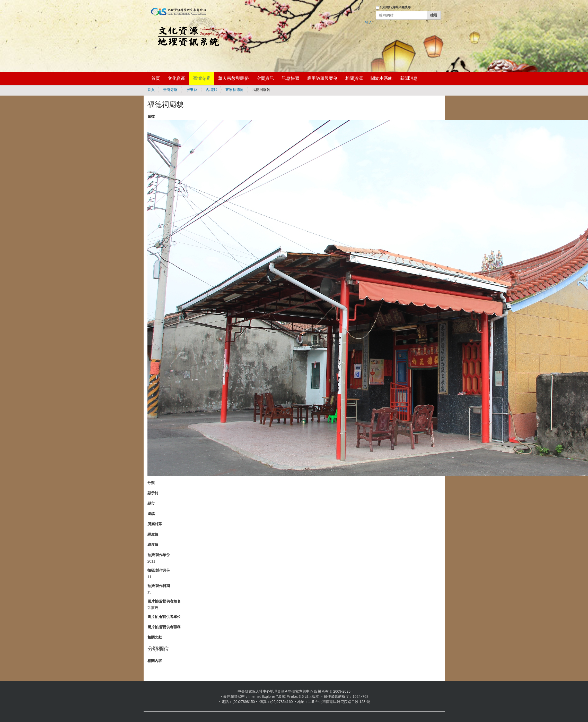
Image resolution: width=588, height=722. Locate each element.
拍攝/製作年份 (159, 555)
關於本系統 (381, 78)
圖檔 (151, 116)
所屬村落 (155, 524)
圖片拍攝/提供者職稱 (164, 627)
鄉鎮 (151, 514)
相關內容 (155, 661)
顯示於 (153, 493)
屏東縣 (192, 90)
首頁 (156, 78)
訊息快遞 (291, 78)
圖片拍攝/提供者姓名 (164, 601)
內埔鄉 (211, 90)
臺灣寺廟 (202, 78)
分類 (151, 483)
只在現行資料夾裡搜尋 (395, 7)
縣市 (151, 503)
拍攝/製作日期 (159, 586)
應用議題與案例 (322, 78)
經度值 (153, 534)
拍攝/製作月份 (159, 570)
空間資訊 (265, 78)
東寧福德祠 (234, 90)
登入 (368, 22)
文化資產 (177, 78)
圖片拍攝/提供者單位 (164, 617)
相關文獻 (155, 637)
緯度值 (153, 545)
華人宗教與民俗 (234, 78)
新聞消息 (409, 78)
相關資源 (354, 78)
